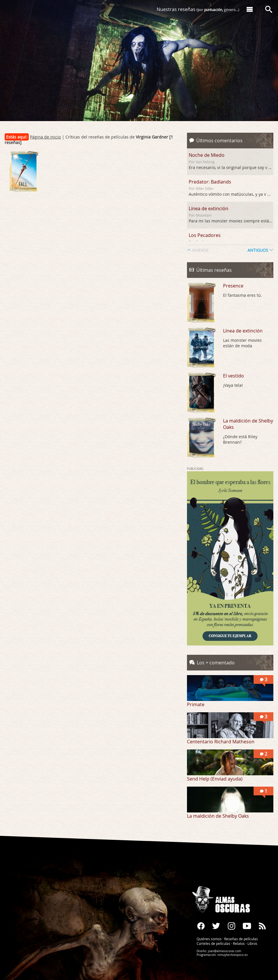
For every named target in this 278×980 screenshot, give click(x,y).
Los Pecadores (205, 235)
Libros (252, 943)
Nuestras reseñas (198, 9)
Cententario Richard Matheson (221, 742)
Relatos (239, 943)
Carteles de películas (213, 943)
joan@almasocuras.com (224, 951)
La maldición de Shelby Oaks (248, 424)
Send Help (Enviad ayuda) (215, 779)
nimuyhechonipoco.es (233, 955)
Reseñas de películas (241, 939)
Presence (233, 286)
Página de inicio (45, 137)
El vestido (234, 376)
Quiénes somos (209, 939)
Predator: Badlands (210, 182)
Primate (196, 704)
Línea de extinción (208, 208)
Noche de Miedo (207, 155)
